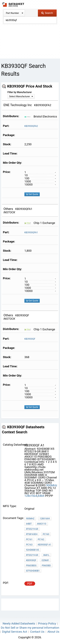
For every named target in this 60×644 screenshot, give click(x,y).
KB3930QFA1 (31, 232)
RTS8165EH (32, 534)
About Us (53, 632)
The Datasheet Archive (13, 5)
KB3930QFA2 (31, 126)
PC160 (46, 534)
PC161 (29, 539)
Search (47, 13)
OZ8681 (45, 560)
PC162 (41, 539)
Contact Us (37, 632)
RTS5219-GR (32, 529)
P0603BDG (31, 566)
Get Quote (32, 194)
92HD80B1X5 (33, 550)
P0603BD (46, 566)
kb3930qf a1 (44, 545)
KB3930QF (30, 339)
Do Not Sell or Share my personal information (30, 628)
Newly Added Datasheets (19, 624)
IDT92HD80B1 (33, 571)
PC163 (29, 545)
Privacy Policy (47, 624)
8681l (46, 555)
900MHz (52, 485)
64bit (41, 496)
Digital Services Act (15, 632)
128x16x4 (31, 496)
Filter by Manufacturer (20, 92)
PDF (30, 584)
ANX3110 (42, 524)
